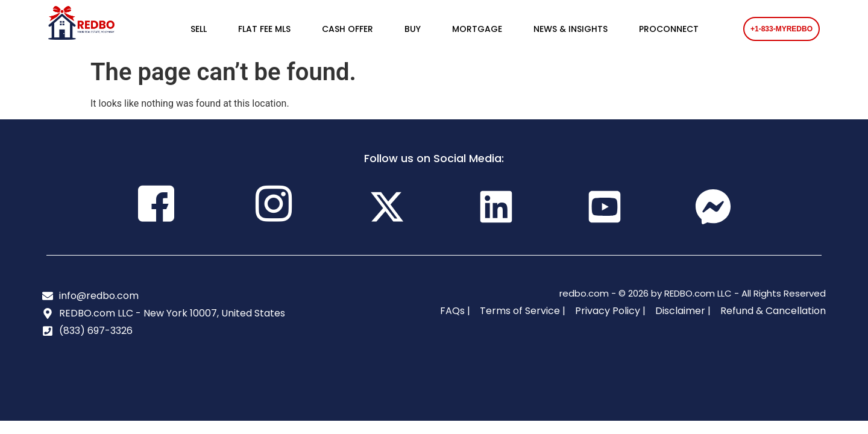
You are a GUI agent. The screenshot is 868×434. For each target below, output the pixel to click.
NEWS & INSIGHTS (571, 29)
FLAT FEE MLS (264, 29)
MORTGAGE (477, 29)
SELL (199, 29)
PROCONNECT (669, 29)
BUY (413, 29)
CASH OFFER (348, 29)
